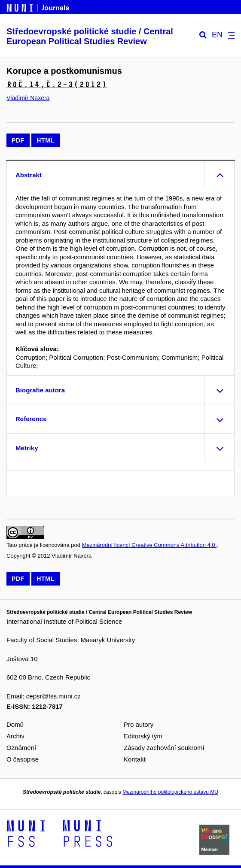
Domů (15, 724)
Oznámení (21, 748)
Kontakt (135, 759)
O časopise (23, 759)
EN (217, 35)
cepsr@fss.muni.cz (53, 696)
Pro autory (139, 724)
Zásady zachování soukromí (164, 748)
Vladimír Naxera (28, 98)
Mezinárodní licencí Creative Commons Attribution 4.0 (149, 545)
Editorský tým (143, 736)
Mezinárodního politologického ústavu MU (170, 792)
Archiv (15, 736)
